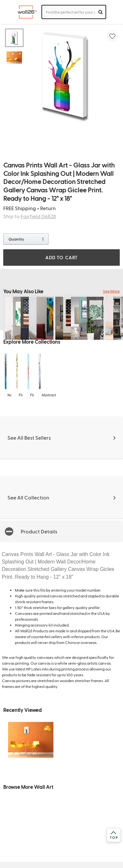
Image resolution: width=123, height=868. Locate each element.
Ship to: (30, 216)
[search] (101, 12)
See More (111, 291)
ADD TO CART (61, 257)
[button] (61, 531)
